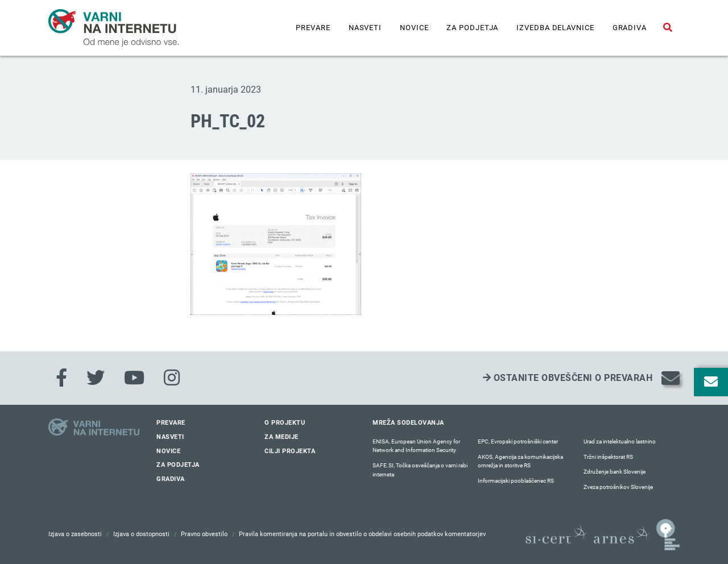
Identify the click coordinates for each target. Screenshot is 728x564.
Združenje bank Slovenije (615, 472)
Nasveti (365, 28)
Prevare (313, 28)
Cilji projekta (290, 451)
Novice (414, 28)
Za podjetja (472, 28)
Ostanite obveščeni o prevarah (568, 378)
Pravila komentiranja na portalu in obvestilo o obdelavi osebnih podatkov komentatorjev (362, 534)
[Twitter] (96, 378)
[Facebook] (61, 378)
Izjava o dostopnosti (141, 534)
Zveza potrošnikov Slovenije (618, 487)
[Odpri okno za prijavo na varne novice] (711, 382)
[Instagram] (172, 378)
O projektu (285, 423)
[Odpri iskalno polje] (668, 28)
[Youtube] (134, 378)
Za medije (282, 437)
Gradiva (630, 28)
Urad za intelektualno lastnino (620, 441)
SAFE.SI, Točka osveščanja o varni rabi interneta (420, 470)
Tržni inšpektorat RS (608, 457)
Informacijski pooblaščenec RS (516, 481)
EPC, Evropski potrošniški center (518, 441)
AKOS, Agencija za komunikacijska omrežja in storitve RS (520, 461)
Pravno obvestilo (204, 534)
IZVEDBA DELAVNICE (555, 28)
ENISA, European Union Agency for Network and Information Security (416, 446)
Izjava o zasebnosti (75, 534)
